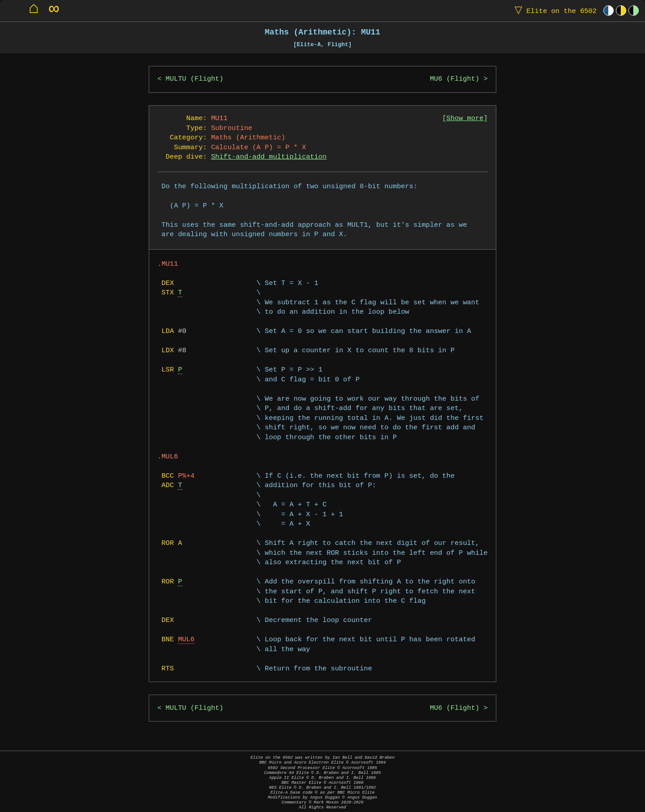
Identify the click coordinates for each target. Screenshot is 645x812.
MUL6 (186, 640)
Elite (554, 11)
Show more (465, 119)
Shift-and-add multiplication (269, 157)
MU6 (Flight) (455, 79)
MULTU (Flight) (195, 79)
